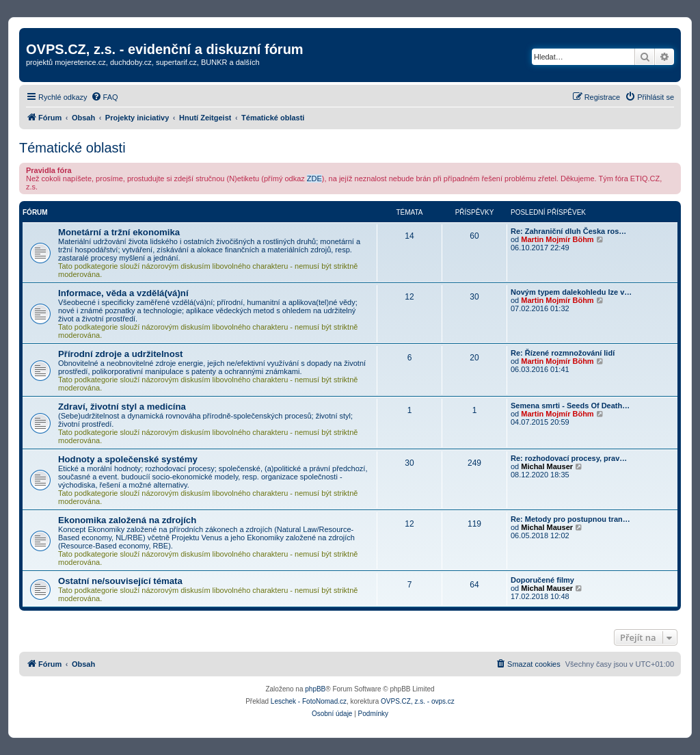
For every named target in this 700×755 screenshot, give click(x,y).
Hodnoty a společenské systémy (128, 459)
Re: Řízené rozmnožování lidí (563, 353)
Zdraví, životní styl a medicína (122, 407)
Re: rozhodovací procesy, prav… (569, 458)
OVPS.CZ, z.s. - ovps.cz (418, 701)
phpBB (315, 689)
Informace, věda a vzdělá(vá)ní (123, 293)
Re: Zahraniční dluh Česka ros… (568, 231)
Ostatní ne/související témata (120, 581)
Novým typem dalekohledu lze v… (571, 292)
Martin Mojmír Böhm (557, 239)
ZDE (314, 178)
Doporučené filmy (542, 580)
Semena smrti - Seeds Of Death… (570, 406)
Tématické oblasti (72, 148)
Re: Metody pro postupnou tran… (570, 519)
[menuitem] (105, 97)
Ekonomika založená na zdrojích (127, 520)
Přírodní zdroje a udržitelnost (120, 354)
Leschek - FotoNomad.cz (309, 701)
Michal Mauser (547, 466)
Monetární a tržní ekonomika (119, 232)
